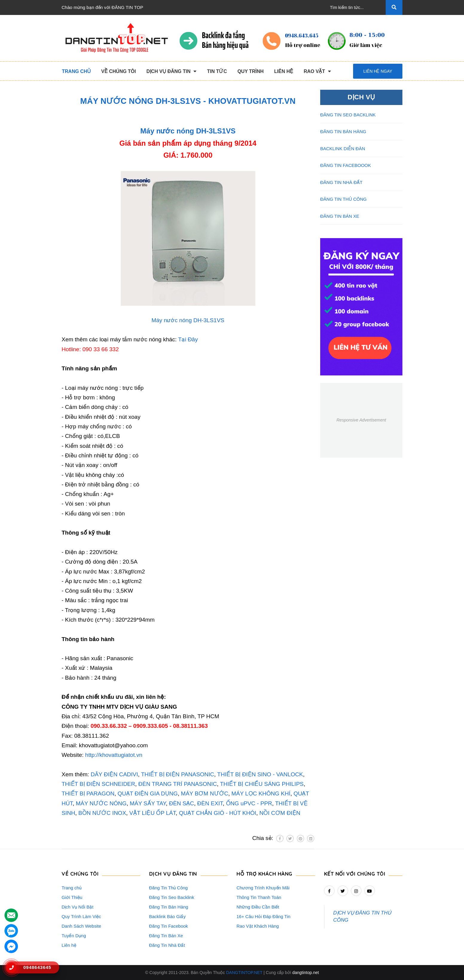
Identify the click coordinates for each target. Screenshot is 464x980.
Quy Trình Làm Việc (81, 916)
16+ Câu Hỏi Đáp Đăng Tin (263, 916)
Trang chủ (72, 888)
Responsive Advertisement (361, 420)
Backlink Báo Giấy (167, 916)
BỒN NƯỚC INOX (102, 813)
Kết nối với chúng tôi (355, 874)
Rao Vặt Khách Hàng (258, 926)
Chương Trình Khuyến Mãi (263, 888)
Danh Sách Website (81, 926)
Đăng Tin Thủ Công (168, 888)
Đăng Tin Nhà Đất (167, 945)
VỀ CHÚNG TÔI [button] (80, 874)
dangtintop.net (306, 973)
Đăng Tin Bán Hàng (169, 907)
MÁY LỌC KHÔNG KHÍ (261, 793)
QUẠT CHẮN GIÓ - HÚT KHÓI (217, 813)
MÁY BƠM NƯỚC (204, 793)
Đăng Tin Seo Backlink (172, 897)
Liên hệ (69, 945)
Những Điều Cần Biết (258, 907)
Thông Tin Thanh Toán (259, 897)
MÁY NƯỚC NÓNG (101, 803)
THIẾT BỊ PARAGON (88, 793)
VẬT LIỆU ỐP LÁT (152, 813)
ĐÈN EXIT (210, 803)
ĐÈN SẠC (181, 803)
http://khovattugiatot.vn (114, 755)
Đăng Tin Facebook (169, 926)
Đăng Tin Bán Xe (166, 936)
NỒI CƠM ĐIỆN (280, 813)
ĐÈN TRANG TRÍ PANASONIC (178, 784)
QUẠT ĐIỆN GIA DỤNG (148, 793)
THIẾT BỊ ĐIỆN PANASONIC (178, 774)
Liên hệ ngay (378, 71)
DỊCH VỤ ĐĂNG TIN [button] (173, 874)
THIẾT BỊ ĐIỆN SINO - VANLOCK (260, 774)
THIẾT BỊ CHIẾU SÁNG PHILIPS (262, 784)
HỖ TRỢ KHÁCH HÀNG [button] (264, 874)
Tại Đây (188, 339)
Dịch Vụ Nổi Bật (78, 907)
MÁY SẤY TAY (147, 803)
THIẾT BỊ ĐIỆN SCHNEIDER (98, 784)
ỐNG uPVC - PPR (249, 803)
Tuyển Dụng (74, 936)
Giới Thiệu (72, 897)
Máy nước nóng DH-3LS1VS (188, 131)
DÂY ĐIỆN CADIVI (114, 774)
